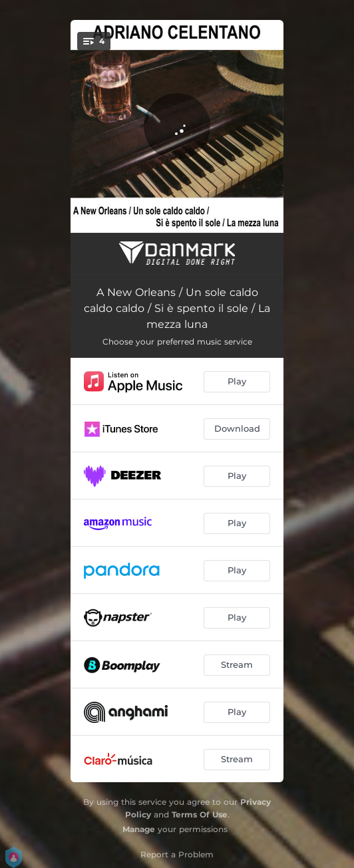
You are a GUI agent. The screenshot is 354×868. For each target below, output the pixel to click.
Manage (139, 829)
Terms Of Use (200, 814)
